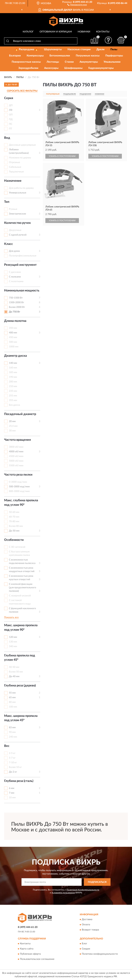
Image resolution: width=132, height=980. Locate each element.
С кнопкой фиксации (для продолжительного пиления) (23, 588)
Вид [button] (7, 138)
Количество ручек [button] (17, 223)
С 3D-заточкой (17, 547)
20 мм (12, 421)
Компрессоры (35, 56)
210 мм (13, 386)
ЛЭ (11, 110)
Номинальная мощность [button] (22, 291)
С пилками (15, 277)
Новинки (84, 32)
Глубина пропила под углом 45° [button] (20, 658)
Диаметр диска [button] (15, 356)
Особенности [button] (14, 540)
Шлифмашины (73, 68)
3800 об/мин (16, 447)
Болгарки (15, 56)
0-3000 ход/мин (18, 482)
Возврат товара (90, 930)
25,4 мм (13, 426)
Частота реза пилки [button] (18, 475)
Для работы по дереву (21, 188)
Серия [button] (9, 98)
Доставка (87, 919)
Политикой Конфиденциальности (83, 890)
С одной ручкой (18, 235)
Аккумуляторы (89, 62)
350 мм (13, 328)
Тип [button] (7, 202)
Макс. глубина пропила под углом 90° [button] (21, 503)
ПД (11, 119)
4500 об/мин (16, 456)
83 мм (12, 728)
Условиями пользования (63, 893)
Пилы (114, 49)
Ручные (13, 209)
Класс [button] (9, 244)
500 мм (13, 342)
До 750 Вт (15, 312)
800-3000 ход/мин (19, 491)
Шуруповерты (53, 49)
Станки (69, 62)
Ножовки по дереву (20, 158)
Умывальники (112, 62)
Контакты (103, 32)
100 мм (13, 707)
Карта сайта (27, 949)
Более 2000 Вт (17, 307)
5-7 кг (12, 758)
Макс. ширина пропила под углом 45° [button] (21, 718)
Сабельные (15, 167)
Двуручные (15, 230)
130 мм (13, 642)
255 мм (13, 396)
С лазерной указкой (20, 596)
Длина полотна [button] (15, 321)
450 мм (13, 337)
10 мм (12, 798)
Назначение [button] (13, 181)
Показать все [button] (11, 617)
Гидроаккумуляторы (101, 68)
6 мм (12, 788)
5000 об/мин (16, 461)
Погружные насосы (88, 56)
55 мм (12, 693)
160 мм (13, 368)
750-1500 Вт (16, 298)
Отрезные (14, 162)
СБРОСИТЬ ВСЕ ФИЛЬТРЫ (22, 91)
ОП (11, 115)
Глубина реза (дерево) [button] (20, 686)
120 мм (13, 637)
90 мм (12, 732)
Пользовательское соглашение (37, 959)
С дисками (15, 272)
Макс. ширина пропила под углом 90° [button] (21, 628)
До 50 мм (14, 531)
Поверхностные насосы (26, 62)
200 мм (13, 382)
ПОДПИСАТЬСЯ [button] (97, 882)
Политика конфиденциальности (100, 954)
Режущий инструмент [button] (20, 265)
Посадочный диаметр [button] (20, 414)
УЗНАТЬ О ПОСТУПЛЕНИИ (62, 156)
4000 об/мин (16, 452)
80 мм (12, 702)
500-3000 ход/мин (19, 487)
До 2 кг (13, 772)
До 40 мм (14, 676)
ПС (11, 124)
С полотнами (16, 281)
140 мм (13, 363)
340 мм (13, 646)
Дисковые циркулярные (22, 145)
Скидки (86, 949)
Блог (84, 944)
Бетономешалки (60, 56)
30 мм (12, 431)
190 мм (13, 377)
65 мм (12, 698)
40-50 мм (14, 667)
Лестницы (53, 62)
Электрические (17, 214)
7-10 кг (13, 763)
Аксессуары (51, 68)
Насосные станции (79, 49)
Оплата (86, 925)
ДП (11, 105)
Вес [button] (7, 746)
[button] (77, 4)
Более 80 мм (16, 526)
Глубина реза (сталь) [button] (19, 781)
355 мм (13, 400)
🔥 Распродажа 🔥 (27, 49)
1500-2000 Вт (16, 303)
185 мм (13, 372)
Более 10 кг (15, 767)
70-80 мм (14, 521)
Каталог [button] (28, 32)
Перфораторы (114, 56)
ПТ (10, 129)
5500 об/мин (16, 466)
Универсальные (18, 193)
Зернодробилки (28, 68)
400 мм (13, 333)
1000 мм (14, 347)
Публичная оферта (30, 954)
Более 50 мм (16, 672)
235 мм (13, 391)
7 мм (12, 793)
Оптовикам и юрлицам (56, 32)
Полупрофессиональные (23, 256)
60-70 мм (14, 517)
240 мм (13, 737)
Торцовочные (16, 172)
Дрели (100, 49)
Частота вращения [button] (17, 440)
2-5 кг (12, 753)
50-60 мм (14, 512)
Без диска (14, 405)
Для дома (14, 251)
